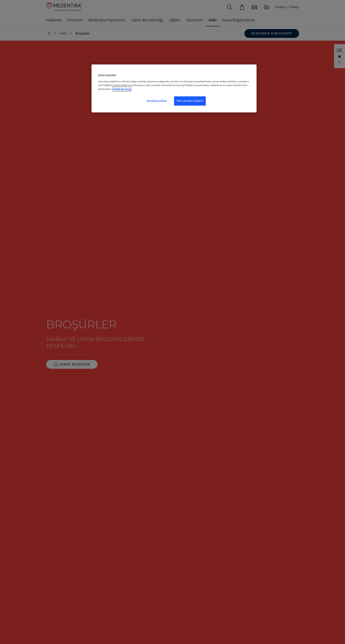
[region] (174, 89)
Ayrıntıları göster (157, 101)
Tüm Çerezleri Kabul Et (190, 101)
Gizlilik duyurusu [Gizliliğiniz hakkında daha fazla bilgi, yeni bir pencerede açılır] (122, 89)
